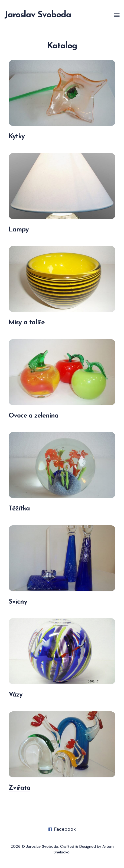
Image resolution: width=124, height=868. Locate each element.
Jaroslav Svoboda (38, 15)
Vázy (16, 695)
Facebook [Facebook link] (62, 829)
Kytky (17, 137)
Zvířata (19, 788)
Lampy (19, 230)
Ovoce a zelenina (34, 416)
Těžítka (19, 509)
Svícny (18, 602)
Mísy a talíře (27, 323)
